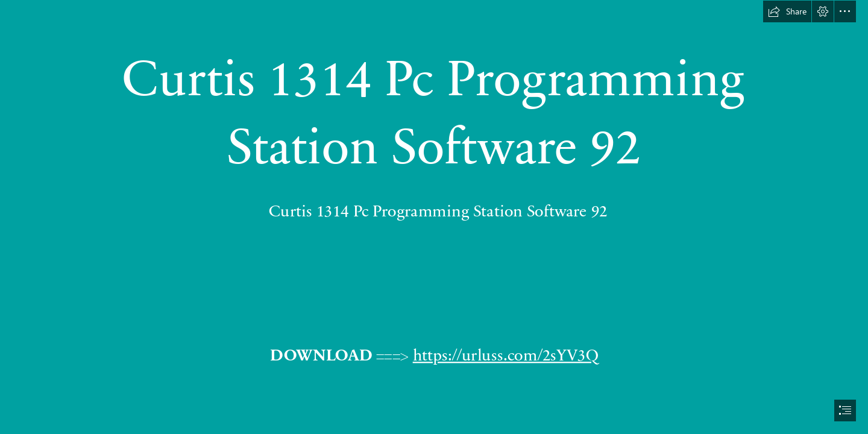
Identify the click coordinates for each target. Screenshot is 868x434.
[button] (787, 11)
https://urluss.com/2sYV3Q (505, 354)
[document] (434, 217)
